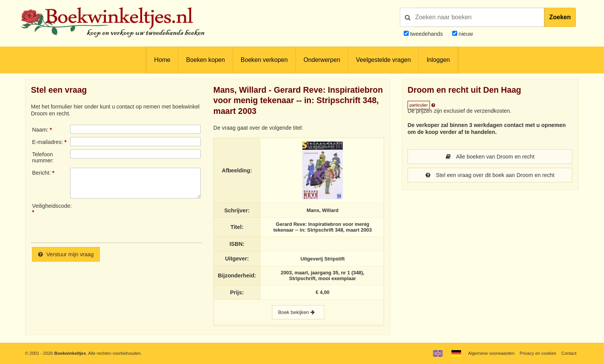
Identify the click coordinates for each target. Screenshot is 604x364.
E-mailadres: (47, 142)
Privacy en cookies (538, 353)
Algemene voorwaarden (491, 353)
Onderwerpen (322, 60)
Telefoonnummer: (43, 157)
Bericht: (41, 173)
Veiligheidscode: (51, 206)
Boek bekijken (298, 312)
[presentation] (134, 220)
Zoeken (560, 17)
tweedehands (427, 34)
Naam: (40, 130)
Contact (569, 353)
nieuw (465, 34)
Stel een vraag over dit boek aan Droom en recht (490, 175)
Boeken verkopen (264, 60)
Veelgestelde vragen (383, 60)
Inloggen (438, 60)
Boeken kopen (205, 60)
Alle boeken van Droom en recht (490, 157)
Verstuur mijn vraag (66, 254)
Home (162, 60)
